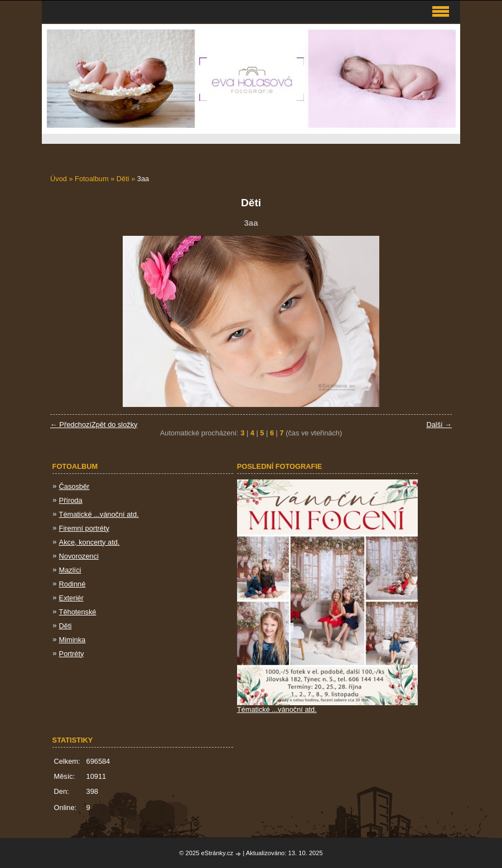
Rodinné (73, 584)
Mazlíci (70, 570)
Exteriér (71, 598)
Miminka (73, 640)
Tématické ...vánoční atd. (99, 514)
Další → (439, 425)
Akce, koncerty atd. (90, 542)
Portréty (72, 654)
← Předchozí (71, 425)
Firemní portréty (84, 528)
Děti (123, 179)
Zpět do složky (115, 425)
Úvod (59, 179)
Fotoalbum (91, 179)
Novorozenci (79, 556)
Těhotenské (78, 612)
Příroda (71, 500)
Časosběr (74, 486)
